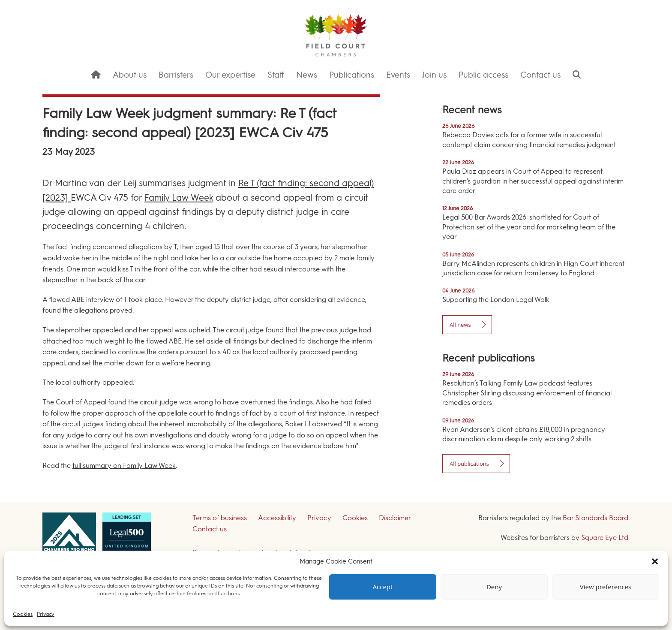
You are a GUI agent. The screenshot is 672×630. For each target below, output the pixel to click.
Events (398, 75)
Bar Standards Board (595, 518)
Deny (494, 587)
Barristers (176, 75)
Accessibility (277, 518)
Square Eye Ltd (605, 538)
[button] (655, 561)
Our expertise (230, 75)
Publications (352, 75)
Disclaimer (395, 518)
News (307, 75)
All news (460, 325)
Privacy (46, 614)
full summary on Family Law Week (124, 466)
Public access (483, 75)
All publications (469, 464)
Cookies (23, 614)
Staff (276, 75)
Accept (383, 587)
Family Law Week (179, 197)
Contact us (540, 75)
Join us (434, 75)
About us (130, 75)
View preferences (606, 587)
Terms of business (220, 518)
